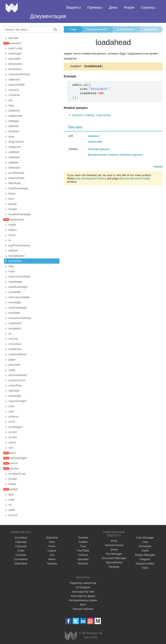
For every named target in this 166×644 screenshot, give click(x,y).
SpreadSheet (114, 562)
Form (52, 546)
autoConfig (15, 48)
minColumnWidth (19, 297)
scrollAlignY (16, 427)
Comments (21, 559)
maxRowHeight (18, 287)
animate (13, 38)
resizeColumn (17, 380)
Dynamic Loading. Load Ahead (92, 116)
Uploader (83, 559)
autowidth (14, 59)
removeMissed (18, 375)
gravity (13, 204)
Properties (151, 29)
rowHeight (15, 396)
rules (11, 406)
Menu (52, 559)
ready (12, 370)
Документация (48, 16)
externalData (16, 178)
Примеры (95, 7)
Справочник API (97, 29)
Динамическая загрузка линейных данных (115, 155)
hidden (13, 230)
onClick (13, 339)
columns (14, 90)
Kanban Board (114, 545)
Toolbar (83, 542)
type (11, 494)
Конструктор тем (83, 592)
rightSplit (14, 391)
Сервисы (148, 7)
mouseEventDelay (20, 318)
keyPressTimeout (19, 245)
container (14, 95)
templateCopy (17, 474)
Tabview (52, 563)
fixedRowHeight (18, 188)
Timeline (83, 538)
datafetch (14, 111)
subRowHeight (18, 458)
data (11, 105)
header (13, 209)
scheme (13, 417)
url (10, 505)
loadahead (15, 261)
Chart (21, 551)
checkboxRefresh (19, 74)
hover (12, 235)
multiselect (15, 323)
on (10, 334)
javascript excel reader (136, 179)
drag (11, 136)
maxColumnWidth (20, 277)
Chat (145, 542)
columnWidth (17, 85)
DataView (52, 538)
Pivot (114, 541)
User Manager (145, 538)
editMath (14, 152)
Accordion (21, 538)
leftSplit (13, 251)
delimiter (14, 126)
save (11, 411)
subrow (13, 463)
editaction (14, 168)
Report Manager (145, 555)
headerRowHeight (20, 214)
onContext (15, 344)
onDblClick (15, 349)
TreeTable (83, 551)
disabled (14, 131)
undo (12, 500)
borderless (15, 69)
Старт (73, 29)
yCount (13, 515)
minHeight (15, 302)
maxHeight (15, 282)
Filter (52, 542)
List (52, 555)
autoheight (15, 53)
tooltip (12, 484)
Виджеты (74, 7)
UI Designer (83, 587)
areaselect (15, 43)
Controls (21, 555)
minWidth (14, 313)
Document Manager (114, 558)
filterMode (15, 183)
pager (12, 359)
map (11, 266)
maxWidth (15, 292)
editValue (14, 157)
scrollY (13, 437)
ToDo (145, 568)
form (11, 199)
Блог (83, 605)
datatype (14, 121)
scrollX (13, 432)
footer (12, 194)
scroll (12, 422)
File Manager (114, 554)
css (11, 100)
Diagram (145, 559)
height (12, 225)
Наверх (158, 167)
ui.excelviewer (126, 29)
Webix (71, 636)
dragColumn (16, 142)
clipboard (14, 79)
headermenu (16, 219)
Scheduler (145, 546)
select (12, 442)
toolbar (13, 479)
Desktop (114, 567)
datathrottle (15, 116)
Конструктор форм (83, 596)
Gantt (145, 551)
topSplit (13, 489)
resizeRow (15, 385)
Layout (52, 551)
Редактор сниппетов (83, 583)
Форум (129, 7)
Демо (113, 7)
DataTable (21, 563)
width (12, 510)
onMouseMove (18, 354)
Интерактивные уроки (83, 600)
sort (11, 448)
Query (114, 549)
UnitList (83, 555)
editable (13, 162)
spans (12, 453)
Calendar (21, 542)
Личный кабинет (83, 609)
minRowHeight (18, 308)
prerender (14, 365)
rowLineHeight (17, 401)
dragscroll (14, 147)
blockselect (15, 64)
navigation (15, 328)
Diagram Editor (145, 563)
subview (14, 468)
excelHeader (16, 173)
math (12, 271)
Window (83, 563)
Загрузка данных (99, 150)
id (10, 240)
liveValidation (17, 256)
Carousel (21, 546)
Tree (83, 546)
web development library (91, 179)
